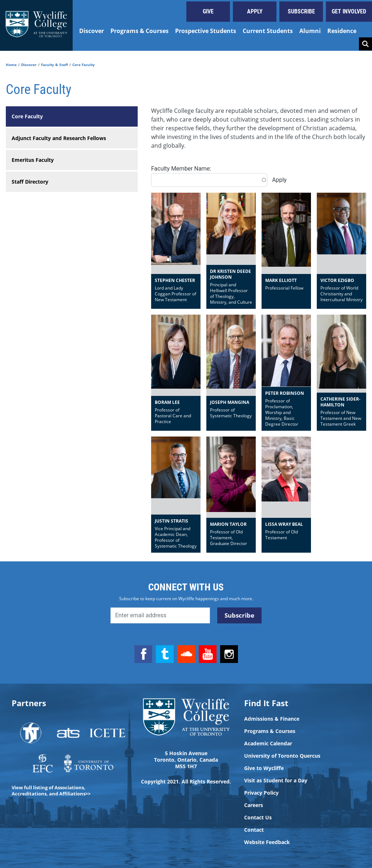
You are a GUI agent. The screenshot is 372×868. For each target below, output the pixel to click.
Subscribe (301, 11)
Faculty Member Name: (181, 169)
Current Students (268, 31)
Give (208, 11)
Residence (342, 31)
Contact (254, 830)
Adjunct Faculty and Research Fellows (59, 138)
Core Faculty (27, 116)
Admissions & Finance (272, 719)
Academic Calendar (268, 744)
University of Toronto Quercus (282, 756)
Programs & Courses (139, 31)
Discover (92, 31)
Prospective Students (206, 31)
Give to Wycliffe (264, 768)
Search (365, 44)
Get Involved (349, 11)
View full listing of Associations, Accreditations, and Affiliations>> (51, 791)
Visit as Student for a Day (276, 781)
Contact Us (258, 818)
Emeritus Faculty (33, 160)
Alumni (310, 31)
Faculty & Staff (54, 65)
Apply (255, 11)
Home (11, 65)
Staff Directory (30, 182)
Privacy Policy (261, 793)
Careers (254, 805)
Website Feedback (267, 842)
